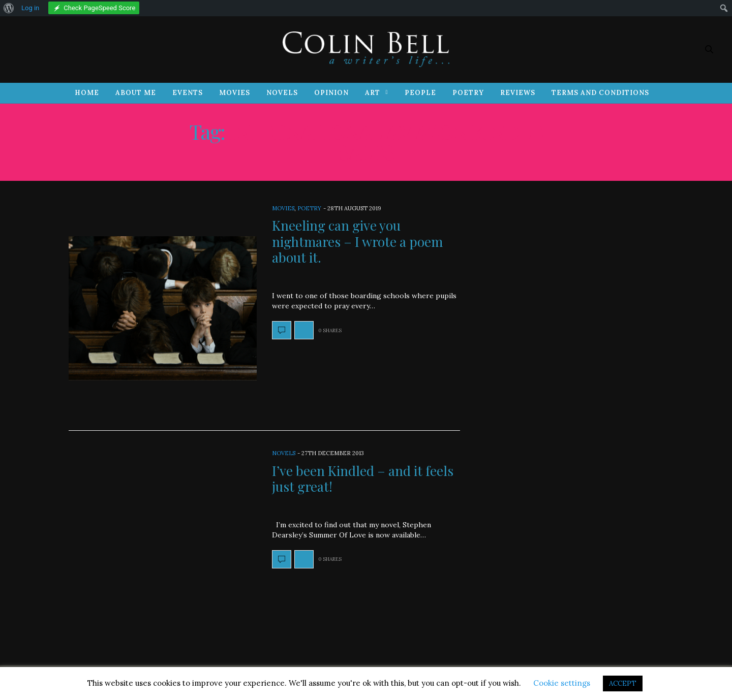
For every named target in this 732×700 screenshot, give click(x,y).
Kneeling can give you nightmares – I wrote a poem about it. (357, 241)
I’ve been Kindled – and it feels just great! (363, 479)
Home (87, 93)
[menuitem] (9, 8)
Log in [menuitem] (30, 8)
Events (188, 93)
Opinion (331, 93)
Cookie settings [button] (562, 683)
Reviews (518, 93)
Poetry (468, 93)
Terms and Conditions (600, 93)
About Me (136, 93)
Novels (282, 93)
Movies (235, 93)
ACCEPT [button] (623, 683)
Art (373, 93)
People (420, 93)
